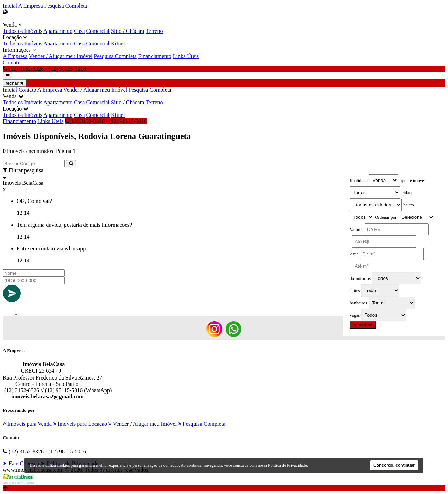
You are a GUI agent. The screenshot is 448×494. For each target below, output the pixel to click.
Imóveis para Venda (27, 424)
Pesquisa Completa (66, 6)
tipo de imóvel (412, 181)
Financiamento (155, 56)
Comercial (98, 31)
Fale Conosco (21, 463)
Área (354, 254)
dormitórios (360, 278)
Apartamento (58, 31)
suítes (355, 291)
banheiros (358, 303)
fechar (15, 83)
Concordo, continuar (394, 465)
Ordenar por (386, 217)
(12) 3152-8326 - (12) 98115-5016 (106, 121)
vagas (355, 315)
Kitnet (118, 44)
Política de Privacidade (288, 465)
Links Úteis (186, 56)
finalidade (359, 181)
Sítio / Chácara (128, 31)
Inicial (10, 6)
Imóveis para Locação (80, 424)
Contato (12, 62)
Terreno (154, 31)
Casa (79, 31)
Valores (356, 230)
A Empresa (31, 6)
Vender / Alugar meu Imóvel (61, 56)
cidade (407, 193)
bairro (409, 205)
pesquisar (363, 325)
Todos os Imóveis (23, 31)
